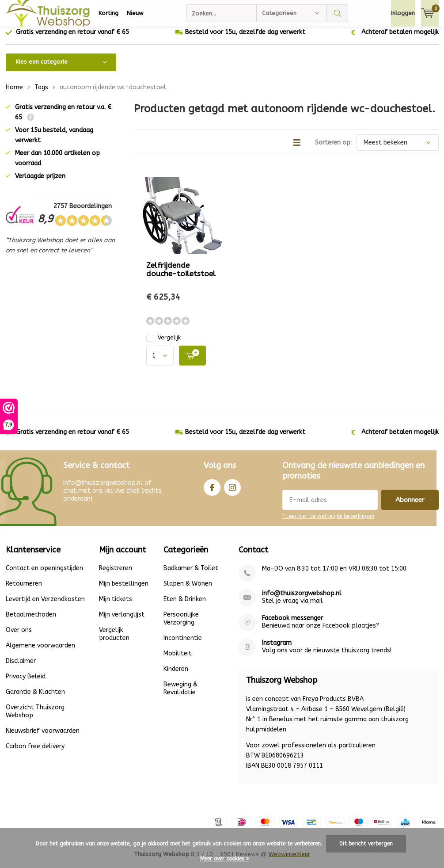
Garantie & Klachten (35, 699)
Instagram (232, 492)
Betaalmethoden (31, 621)
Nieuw (135, 13)
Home (14, 94)
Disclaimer (21, 668)
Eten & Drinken (185, 606)
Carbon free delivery (35, 753)
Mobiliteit (178, 660)
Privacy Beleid (26, 683)
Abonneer (410, 506)
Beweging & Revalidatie (180, 695)
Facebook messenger (292, 625)
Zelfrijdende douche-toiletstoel (181, 276)
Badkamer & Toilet (191, 575)
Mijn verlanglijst (122, 621)
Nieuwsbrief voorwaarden (43, 737)
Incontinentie (183, 645)
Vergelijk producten (114, 641)
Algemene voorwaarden (40, 652)
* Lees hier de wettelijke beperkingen (328, 523)
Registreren (116, 575)
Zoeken (338, 13)
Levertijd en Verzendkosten (45, 606)
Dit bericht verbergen (366, 844)
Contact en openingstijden (44, 575)
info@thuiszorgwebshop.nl (302, 600)
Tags (41, 94)
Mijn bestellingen (124, 590)
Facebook (212, 492)
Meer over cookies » (224, 859)
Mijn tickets (116, 606)
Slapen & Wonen (188, 590)
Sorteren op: (333, 149)
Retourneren (24, 590)
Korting (108, 13)
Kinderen (176, 676)
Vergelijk (163, 344)
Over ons (19, 637)
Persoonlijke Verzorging (181, 625)
